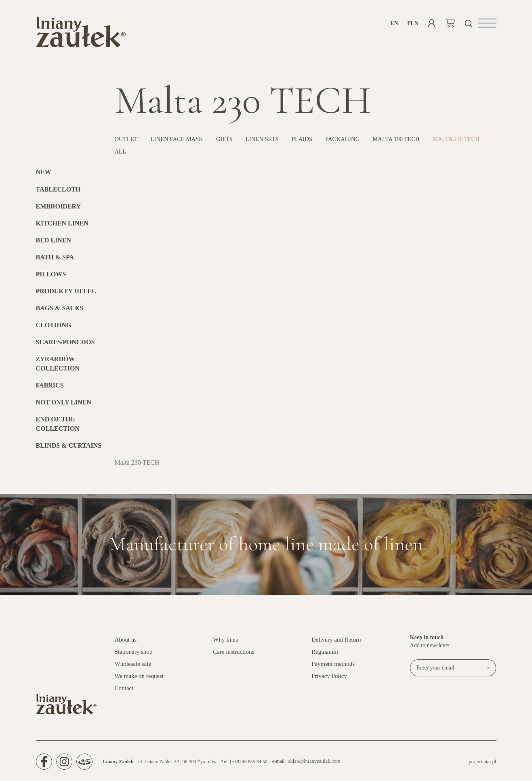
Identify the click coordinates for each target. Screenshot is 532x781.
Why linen (226, 643)
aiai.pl (490, 765)
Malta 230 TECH (140, 155)
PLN (413, 23)
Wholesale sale (133, 667)
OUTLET (127, 142)
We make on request (139, 679)
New (44, 176)
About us (126, 643)
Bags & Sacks (60, 311)
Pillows (51, 277)
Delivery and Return (336, 643)
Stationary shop (134, 655)
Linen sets (272, 142)
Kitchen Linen (62, 226)
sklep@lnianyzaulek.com (312, 765)
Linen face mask (181, 142)
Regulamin (325, 655)
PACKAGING (357, 142)
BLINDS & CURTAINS (69, 449)
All (185, 155)
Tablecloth (58, 193)
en (394, 23)
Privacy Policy (329, 679)
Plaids (314, 142)
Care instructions (233, 655)
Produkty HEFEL (66, 294)
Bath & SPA (55, 260)
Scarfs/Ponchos (65, 345)
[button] (487, 23)
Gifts (232, 142)
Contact (124, 691)
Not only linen (64, 405)
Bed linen (54, 243)
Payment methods (333, 667)
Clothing (54, 328)
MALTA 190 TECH (414, 142)
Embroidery (58, 209)
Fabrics (50, 388)
